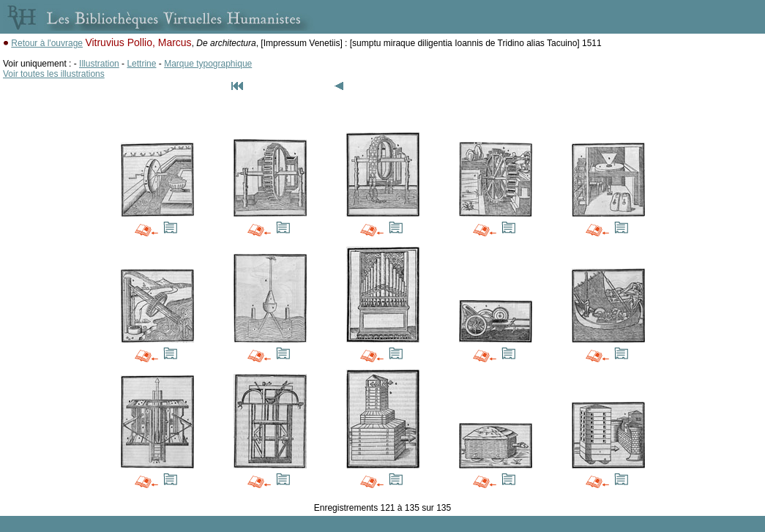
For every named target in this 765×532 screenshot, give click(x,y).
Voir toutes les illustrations (54, 74)
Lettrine (141, 64)
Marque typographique (208, 64)
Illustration (99, 64)
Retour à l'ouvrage (47, 43)
